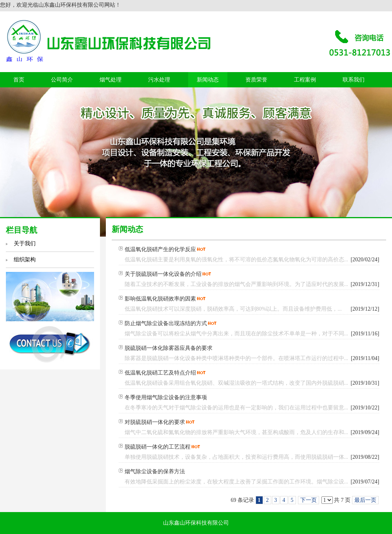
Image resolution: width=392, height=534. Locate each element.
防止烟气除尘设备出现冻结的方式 (166, 323)
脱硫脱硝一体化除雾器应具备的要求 (169, 348)
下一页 (309, 500)
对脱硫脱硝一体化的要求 (155, 422)
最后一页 (365, 500)
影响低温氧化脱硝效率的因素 (160, 299)
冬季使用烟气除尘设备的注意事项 (166, 397)
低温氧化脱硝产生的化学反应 (160, 249)
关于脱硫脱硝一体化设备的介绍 (163, 274)
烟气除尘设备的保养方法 (155, 472)
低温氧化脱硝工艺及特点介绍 (160, 373)
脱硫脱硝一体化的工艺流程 (158, 447)
